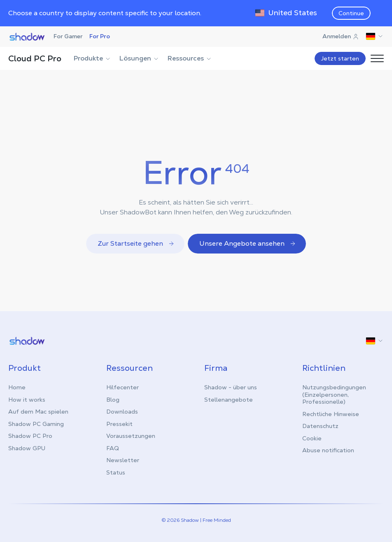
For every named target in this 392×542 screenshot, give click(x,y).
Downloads (122, 412)
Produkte (92, 58)
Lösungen (139, 58)
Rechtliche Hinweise (331, 414)
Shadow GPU (27, 448)
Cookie (312, 438)
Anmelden (341, 36)
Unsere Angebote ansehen (248, 243)
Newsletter (123, 460)
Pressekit (119, 424)
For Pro (100, 36)
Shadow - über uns (231, 387)
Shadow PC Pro (30, 436)
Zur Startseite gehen (136, 243)
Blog (113, 400)
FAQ (113, 448)
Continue (351, 13)
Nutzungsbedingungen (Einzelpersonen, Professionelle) (334, 394)
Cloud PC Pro (35, 58)
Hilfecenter (122, 387)
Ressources (190, 58)
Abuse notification (328, 450)
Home (17, 387)
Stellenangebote (229, 400)
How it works (27, 400)
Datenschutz (320, 426)
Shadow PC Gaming (36, 424)
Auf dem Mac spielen (38, 412)
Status (116, 472)
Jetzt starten (340, 58)
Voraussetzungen (131, 436)
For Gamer (68, 36)
